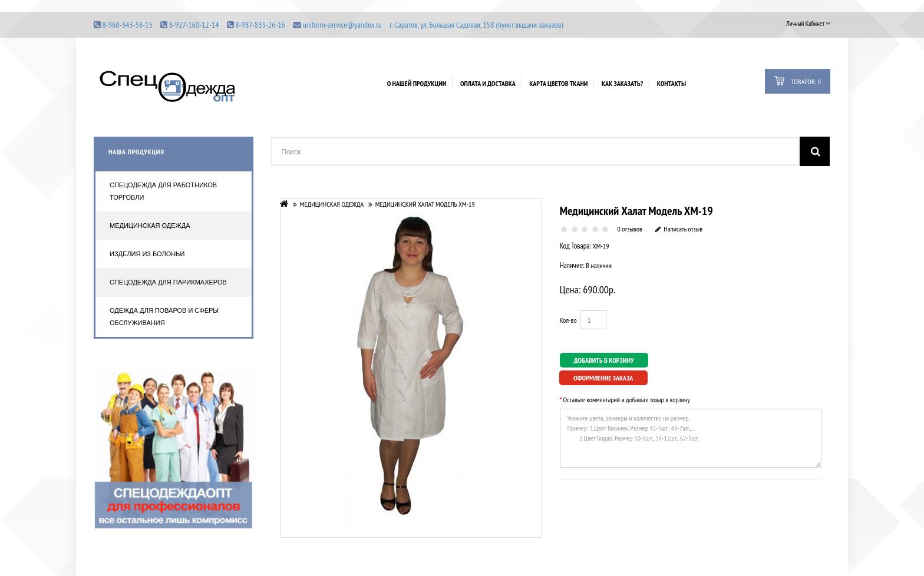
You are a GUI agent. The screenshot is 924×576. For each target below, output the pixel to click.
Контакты (671, 83)
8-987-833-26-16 (260, 25)
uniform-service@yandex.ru (342, 25)
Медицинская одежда (150, 226)
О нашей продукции (417, 83)
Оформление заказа (603, 378)
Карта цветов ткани (558, 83)
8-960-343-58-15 (127, 25)
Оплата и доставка (488, 83)
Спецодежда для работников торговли (163, 191)
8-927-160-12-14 (194, 25)
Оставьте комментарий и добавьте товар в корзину (627, 400)
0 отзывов (629, 229)
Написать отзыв (679, 229)
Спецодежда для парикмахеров (168, 282)
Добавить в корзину (604, 360)
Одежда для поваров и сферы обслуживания (164, 317)
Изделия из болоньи (147, 254)
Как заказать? (622, 83)
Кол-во (568, 320)
